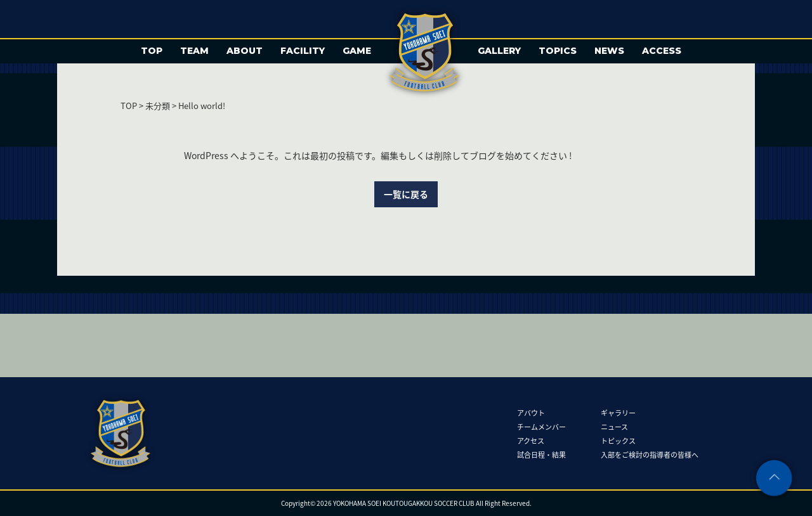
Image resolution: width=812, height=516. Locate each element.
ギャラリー (618, 412)
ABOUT (245, 51)
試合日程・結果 (541, 454)
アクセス (531, 440)
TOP (152, 51)
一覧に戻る (406, 194)
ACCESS (662, 51)
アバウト (531, 412)
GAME (357, 51)
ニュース (614, 426)
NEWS (609, 51)
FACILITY (303, 51)
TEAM (194, 51)
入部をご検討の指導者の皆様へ (650, 454)
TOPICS (558, 51)
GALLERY (499, 51)
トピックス (618, 440)
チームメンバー (541, 426)
